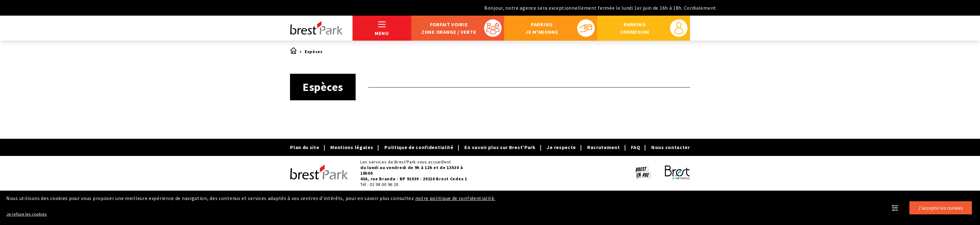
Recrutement (604, 147)
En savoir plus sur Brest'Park (500, 147)
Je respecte (561, 147)
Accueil (293, 50)
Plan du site (305, 147)
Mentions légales (352, 147)
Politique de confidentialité (419, 147)
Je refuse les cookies (27, 214)
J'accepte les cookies (941, 208)
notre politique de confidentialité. (455, 198)
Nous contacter (671, 147)
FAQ (635, 147)
